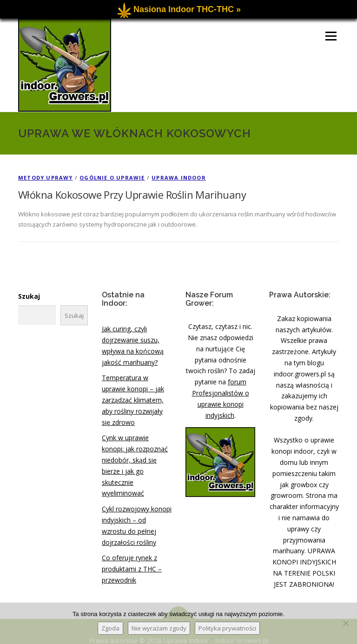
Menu (331, 25)
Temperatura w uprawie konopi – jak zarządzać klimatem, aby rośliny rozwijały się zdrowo (133, 389)
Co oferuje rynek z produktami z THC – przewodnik (132, 558)
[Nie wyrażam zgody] (345, 623)
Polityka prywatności (227, 628)
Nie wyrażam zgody (159, 628)
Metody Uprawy (46, 167)
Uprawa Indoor (179, 167)
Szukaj (29, 285)
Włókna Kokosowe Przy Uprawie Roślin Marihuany (132, 184)
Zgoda (110, 628)
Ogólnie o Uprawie (112, 167)
